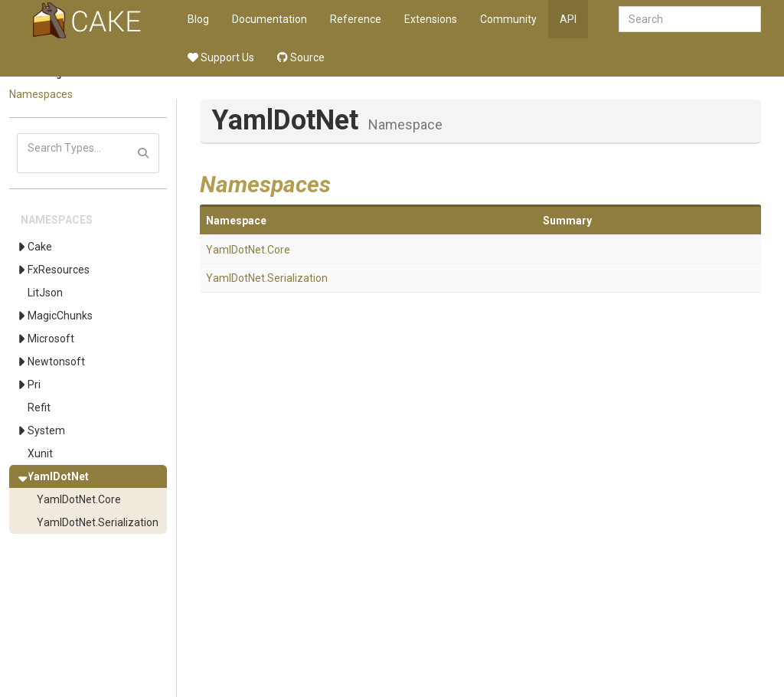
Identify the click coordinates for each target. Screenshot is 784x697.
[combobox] (690, 19)
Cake (40, 247)
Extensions (431, 19)
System (46, 430)
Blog (198, 19)
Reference (356, 19)
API (568, 19)
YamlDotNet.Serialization (98, 522)
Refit (39, 407)
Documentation (269, 19)
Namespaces (41, 94)
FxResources (59, 270)
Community (508, 19)
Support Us (221, 57)
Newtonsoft (56, 362)
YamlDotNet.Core (79, 499)
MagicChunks (60, 316)
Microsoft (51, 339)
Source (301, 57)
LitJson (45, 293)
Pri (34, 384)
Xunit (40, 453)
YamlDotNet (58, 476)
